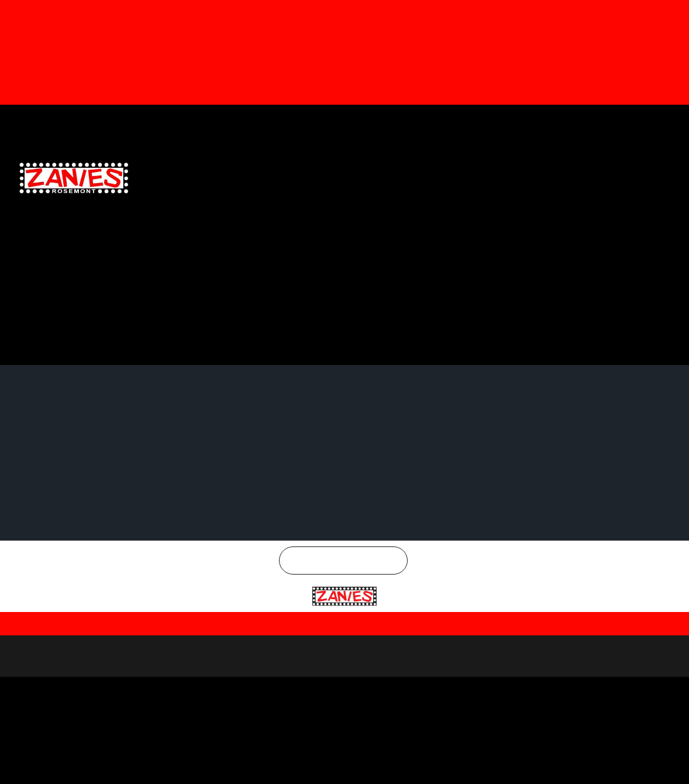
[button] (15, 74)
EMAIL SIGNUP (455, 159)
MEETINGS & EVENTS (583, 159)
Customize (488, 760)
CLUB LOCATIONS (340, 159)
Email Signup (440, 122)
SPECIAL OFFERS (514, 159)
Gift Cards (383, 122)
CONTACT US (646, 159)
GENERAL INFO (400, 159)
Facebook (516, 122)
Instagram (646, 122)
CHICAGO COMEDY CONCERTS (619, 185)
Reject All (564, 760)
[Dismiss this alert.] (678, 13)
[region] (344, 749)
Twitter (580, 122)
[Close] (681, 720)
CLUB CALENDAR (275, 159)
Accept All (639, 760)
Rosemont (350, 668)
